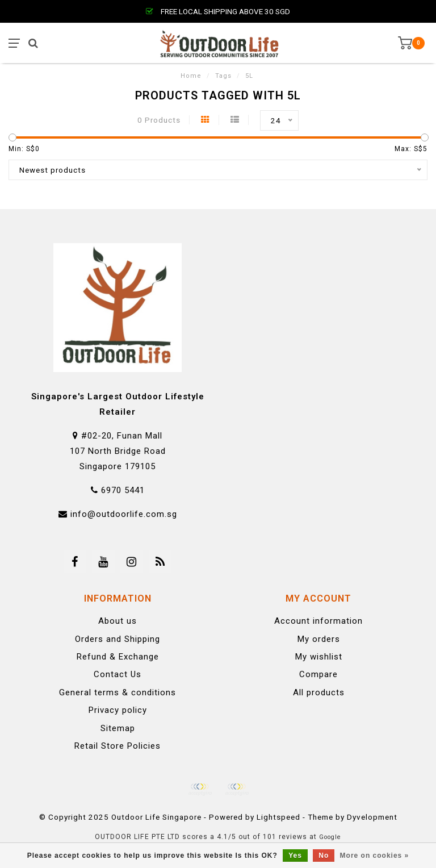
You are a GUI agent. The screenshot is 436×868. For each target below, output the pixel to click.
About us (118, 621)
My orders (319, 639)
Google (330, 837)
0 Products (159, 120)
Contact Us (118, 674)
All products (319, 692)
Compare (318, 674)
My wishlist (319, 657)
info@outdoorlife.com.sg (124, 514)
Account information (318, 621)
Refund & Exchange (118, 657)
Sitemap (118, 728)
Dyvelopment (372, 817)
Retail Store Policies (118, 746)
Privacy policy (118, 710)
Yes (295, 856)
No (324, 856)
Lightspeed (278, 817)
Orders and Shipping (118, 639)
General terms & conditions (118, 692)
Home (191, 76)
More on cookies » (375, 856)
